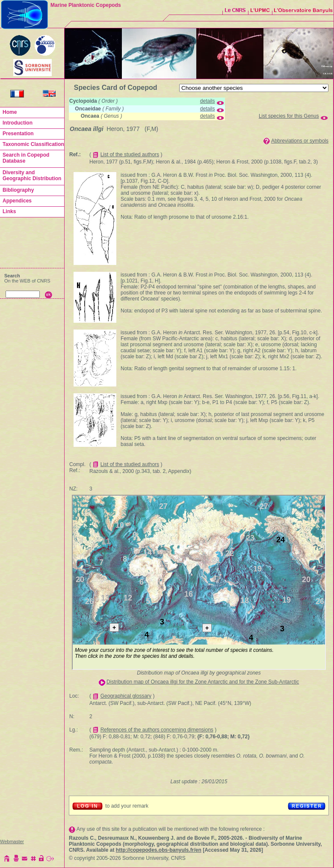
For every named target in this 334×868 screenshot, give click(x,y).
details (208, 101)
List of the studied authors (130, 155)
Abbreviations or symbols (300, 141)
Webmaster (12, 841)
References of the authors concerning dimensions (157, 730)
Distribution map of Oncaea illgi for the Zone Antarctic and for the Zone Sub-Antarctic (203, 682)
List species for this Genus (289, 116)
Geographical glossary (126, 696)
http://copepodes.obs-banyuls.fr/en (159, 850)
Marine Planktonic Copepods (86, 5)
